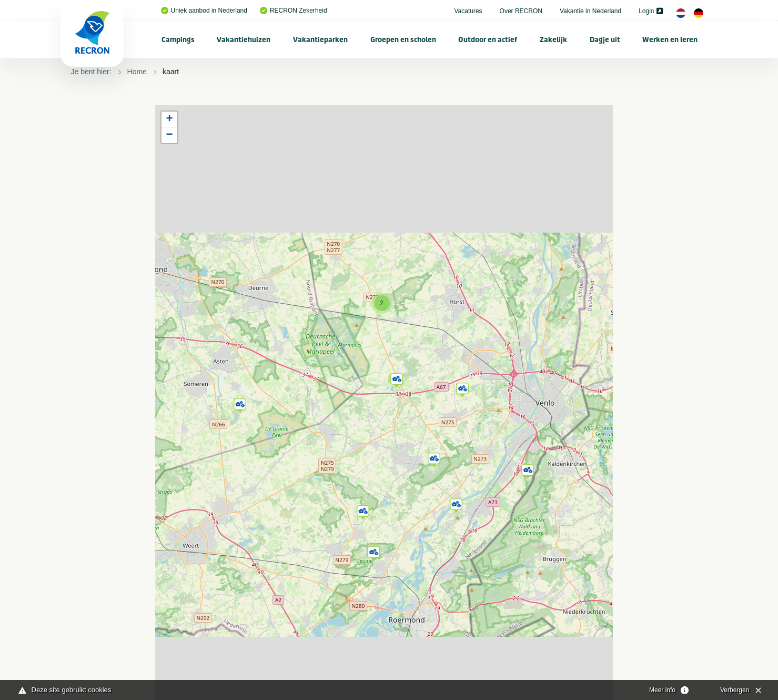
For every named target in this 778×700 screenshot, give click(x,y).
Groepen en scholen (403, 40)
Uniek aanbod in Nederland (204, 11)
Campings (178, 40)
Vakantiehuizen (244, 40)
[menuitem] (178, 39)
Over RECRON (521, 11)
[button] (240, 404)
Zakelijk (553, 40)
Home (137, 72)
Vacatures (468, 11)
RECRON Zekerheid (294, 11)
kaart (171, 72)
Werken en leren (670, 40)
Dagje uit (605, 40)
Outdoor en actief (488, 40)
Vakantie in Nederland (590, 11)
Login (650, 11)
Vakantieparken (320, 40)
